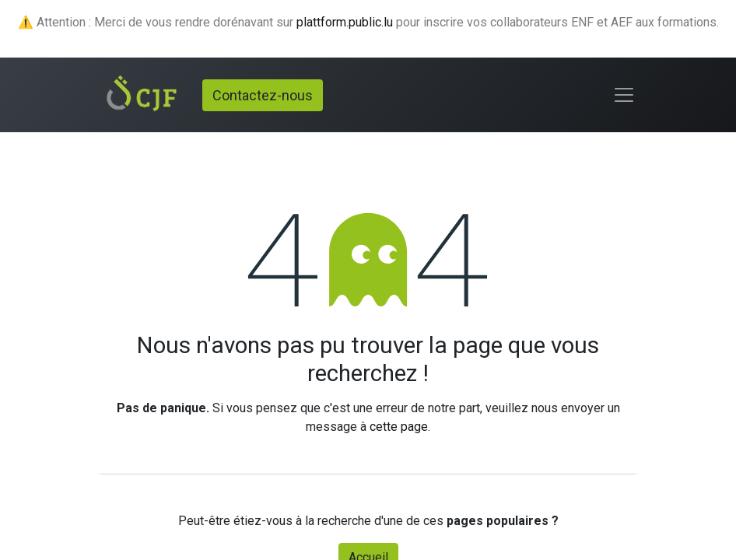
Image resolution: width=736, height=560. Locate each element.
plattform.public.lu (345, 22)
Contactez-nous (263, 95)
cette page (399, 427)
